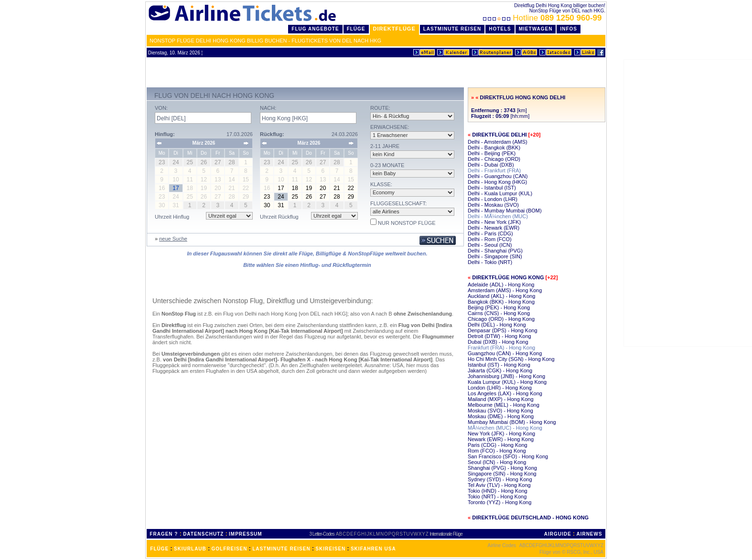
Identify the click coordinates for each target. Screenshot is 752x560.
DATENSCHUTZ (203, 534)
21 (337, 188)
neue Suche (173, 239)
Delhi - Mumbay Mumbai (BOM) (505, 211)
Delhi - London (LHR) (493, 199)
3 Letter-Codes (322, 534)
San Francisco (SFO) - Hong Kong (508, 456)
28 (337, 197)
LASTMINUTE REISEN (281, 549)
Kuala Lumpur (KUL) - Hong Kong (507, 382)
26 (309, 197)
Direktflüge (394, 29)
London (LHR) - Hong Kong (500, 388)
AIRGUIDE (558, 534)
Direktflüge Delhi (499, 135)
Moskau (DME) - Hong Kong (501, 416)
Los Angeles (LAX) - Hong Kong (505, 393)
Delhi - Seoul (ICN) (490, 245)
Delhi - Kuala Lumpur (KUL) (500, 193)
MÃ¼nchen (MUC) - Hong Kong (505, 428)
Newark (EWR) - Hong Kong (501, 439)
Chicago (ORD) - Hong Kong (501, 319)
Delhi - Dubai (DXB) (491, 165)
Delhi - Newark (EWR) (494, 228)
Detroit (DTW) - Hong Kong (500, 336)
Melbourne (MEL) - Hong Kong (504, 405)
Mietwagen (536, 29)
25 (295, 197)
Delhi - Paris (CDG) (490, 233)
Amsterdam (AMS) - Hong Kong (505, 290)
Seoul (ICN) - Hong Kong (497, 462)
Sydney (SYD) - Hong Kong (500, 479)
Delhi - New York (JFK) (494, 222)
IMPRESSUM (246, 534)
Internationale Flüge (446, 534)
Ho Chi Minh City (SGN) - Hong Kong (511, 359)
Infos (569, 29)
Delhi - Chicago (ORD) (494, 159)
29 (351, 197)
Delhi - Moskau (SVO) (493, 205)
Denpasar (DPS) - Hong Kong (503, 330)
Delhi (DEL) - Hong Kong (497, 325)
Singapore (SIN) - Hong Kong (502, 474)
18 (295, 188)
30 (267, 205)
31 (281, 205)
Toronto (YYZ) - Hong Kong (500, 502)
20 (323, 188)
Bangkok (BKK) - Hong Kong (501, 302)
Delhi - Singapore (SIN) (495, 256)
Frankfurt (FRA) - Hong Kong (501, 348)
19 (309, 188)
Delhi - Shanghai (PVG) (495, 251)
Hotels (500, 29)
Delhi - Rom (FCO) (490, 239)
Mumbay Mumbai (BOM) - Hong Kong (512, 422)
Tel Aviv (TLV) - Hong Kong (499, 485)
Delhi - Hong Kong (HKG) (497, 182)
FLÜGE (159, 549)
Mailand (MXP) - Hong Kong (501, 399)
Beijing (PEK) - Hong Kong (499, 307)
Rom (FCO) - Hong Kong (497, 451)
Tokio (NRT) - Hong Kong (497, 497)
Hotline (543, 18)
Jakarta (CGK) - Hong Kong (500, 370)
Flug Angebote (315, 29)
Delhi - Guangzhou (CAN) (498, 176)
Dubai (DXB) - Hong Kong (498, 342)
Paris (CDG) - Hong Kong (498, 445)
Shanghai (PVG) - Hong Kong (502, 468)
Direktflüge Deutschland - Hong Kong (530, 518)
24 (281, 197)
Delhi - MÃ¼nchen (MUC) (498, 216)
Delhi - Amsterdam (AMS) (498, 142)
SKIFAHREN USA (373, 549)
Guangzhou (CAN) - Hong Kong (505, 353)
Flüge (356, 29)
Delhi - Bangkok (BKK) (494, 148)
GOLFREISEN (230, 549)
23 (267, 197)
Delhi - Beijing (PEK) (492, 153)
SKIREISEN (330, 549)
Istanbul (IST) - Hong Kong (499, 365)
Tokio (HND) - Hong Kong (498, 491)
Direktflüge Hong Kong (508, 277)
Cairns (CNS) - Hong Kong (499, 313)
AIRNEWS (589, 534)
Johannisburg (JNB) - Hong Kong (506, 376)
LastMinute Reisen (452, 29)
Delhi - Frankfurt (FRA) (494, 170)
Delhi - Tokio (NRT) (490, 262)
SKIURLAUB (190, 549)
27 (323, 197)
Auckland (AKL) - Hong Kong (501, 296)
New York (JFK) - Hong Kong (501, 433)
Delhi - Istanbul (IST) (492, 188)
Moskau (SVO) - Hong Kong (500, 411)
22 (351, 188)
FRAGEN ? (164, 534)
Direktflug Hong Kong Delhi (522, 97)
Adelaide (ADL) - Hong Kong (501, 285)
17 (281, 188)
